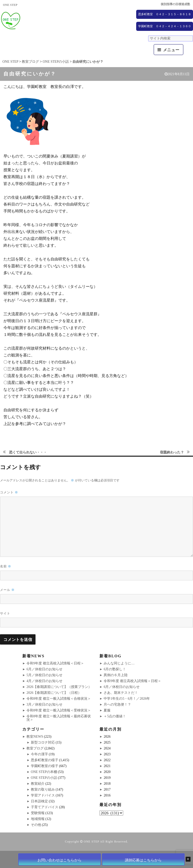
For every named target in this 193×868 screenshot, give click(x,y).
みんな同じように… (119, 663)
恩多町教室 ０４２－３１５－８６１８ (165, 14)
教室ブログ (35, 748)
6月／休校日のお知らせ (44, 669)
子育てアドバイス (45, 807)
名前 (6, 566)
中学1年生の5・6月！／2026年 (127, 699)
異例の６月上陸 (116, 675)
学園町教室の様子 (45, 766)
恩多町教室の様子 (45, 760)
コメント (9, 492)
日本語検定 (39, 801)
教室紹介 (38, 784)
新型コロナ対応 (43, 742)
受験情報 (38, 813)
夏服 (107, 710)
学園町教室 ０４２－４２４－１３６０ (165, 26)
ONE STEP (91, 842)
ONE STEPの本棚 (44, 772)
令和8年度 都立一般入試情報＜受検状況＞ (59, 710)
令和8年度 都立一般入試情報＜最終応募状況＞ (59, 718)
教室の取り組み (43, 789)
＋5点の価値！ (115, 716)
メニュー (171, 50)
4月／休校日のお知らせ (44, 681)
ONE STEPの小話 (44, 778)
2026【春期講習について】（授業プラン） (59, 687)
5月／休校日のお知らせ (44, 675)
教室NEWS (35, 737)
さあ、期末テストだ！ (121, 693)
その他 (36, 825)
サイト (5, 613)
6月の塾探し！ (115, 669)
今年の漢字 (39, 754)
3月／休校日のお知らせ (44, 704)
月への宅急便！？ (117, 704)
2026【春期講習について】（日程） (54, 693)
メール (7, 590)
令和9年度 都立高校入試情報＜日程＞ (55, 663)
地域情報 (38, 819)
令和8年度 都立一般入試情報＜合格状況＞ (59, 699)
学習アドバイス (43, 795)
